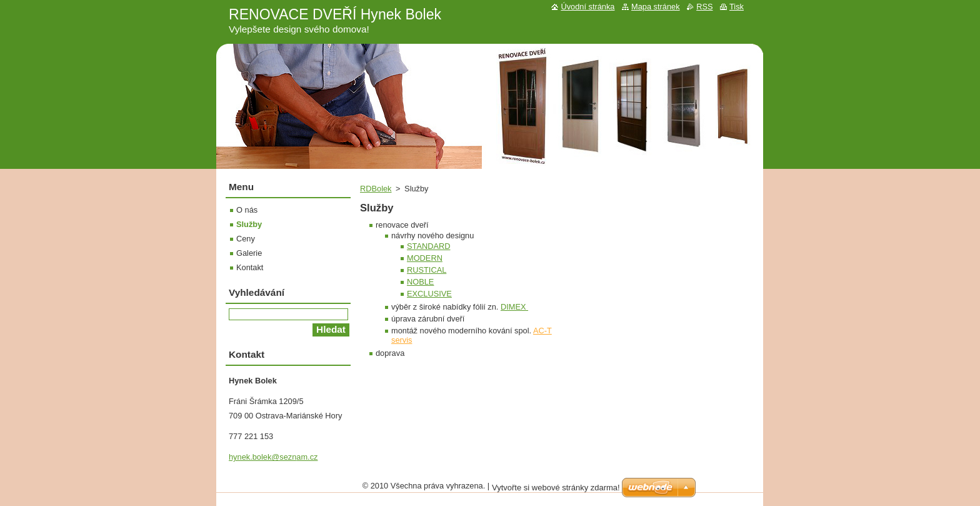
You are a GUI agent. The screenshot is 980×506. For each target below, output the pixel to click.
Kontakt (250, 267)
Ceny (246, 239)
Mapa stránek (656, 7)
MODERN (425, 258)
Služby (249, 224)
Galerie (249, 253)
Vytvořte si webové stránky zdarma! (556, 488)
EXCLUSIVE (429, 294)
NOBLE (420, 282)
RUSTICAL (427, 270)
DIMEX (514, 307)
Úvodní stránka (587, 7)
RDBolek (376, 189)
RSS (704, 7)
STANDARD (428, 246)
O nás (247, 210)
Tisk (737, 7)
